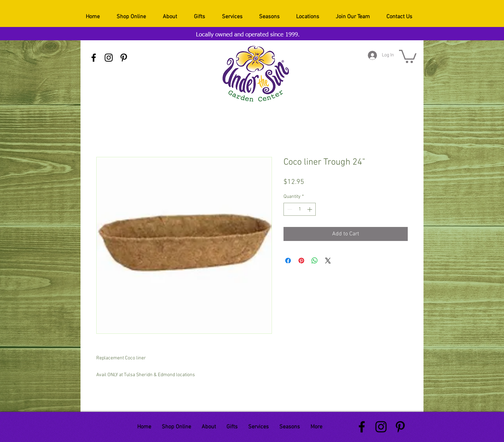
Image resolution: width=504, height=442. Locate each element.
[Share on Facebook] (288, 261)
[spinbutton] (300, 209)
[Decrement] (289, 209)
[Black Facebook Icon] (94, 58)
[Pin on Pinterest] (301, 261)
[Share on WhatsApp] (315, 261)
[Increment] (310, 209)
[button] (408, 56)
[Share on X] (328, 261)
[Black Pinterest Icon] (124, 58)
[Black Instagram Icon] (109, 58)
